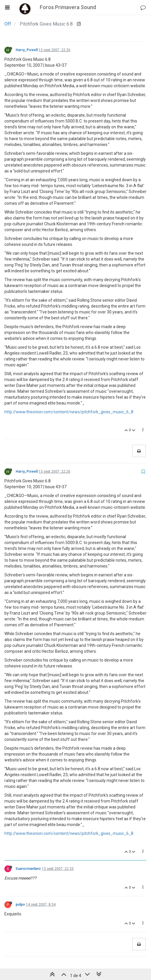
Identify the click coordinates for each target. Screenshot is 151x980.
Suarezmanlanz (28, 869)
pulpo (20, 905)
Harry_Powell (27, 50)
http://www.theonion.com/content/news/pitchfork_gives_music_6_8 (69, 412)
